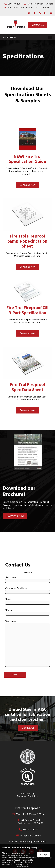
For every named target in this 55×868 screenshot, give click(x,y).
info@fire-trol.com (31, 836)
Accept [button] (44, 854)
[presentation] (34, 14)
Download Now (28, 185)
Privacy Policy (27, 794)
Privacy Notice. (22, 865)
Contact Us (38, 25)
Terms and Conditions (27, 796)
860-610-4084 (15, 4)
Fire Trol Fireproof (27, 808)
